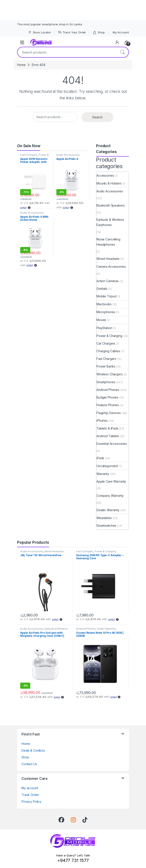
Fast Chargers (29, 155)
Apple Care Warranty (111, 481)
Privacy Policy (31, 802)
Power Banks (106, 366)
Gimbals (102, 289)
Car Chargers (106, 343)
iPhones (102, 420)
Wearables (104, 518)
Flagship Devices (109, 413)
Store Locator (40, 32)
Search (122, 52)
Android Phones (108, 390)
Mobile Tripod (106, 296)
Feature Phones (108, 405)
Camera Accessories (111, 267)
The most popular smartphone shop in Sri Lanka (50, 24)
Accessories (105, 175)
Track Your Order (72, 32)
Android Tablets (108, 436)
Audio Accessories (68, 155)
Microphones (106, 312)
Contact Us (29, 764)
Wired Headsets (108, 259)
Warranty (103, 474)
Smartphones (106, 382)
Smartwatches (106, 525)
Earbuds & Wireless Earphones (110, 222)
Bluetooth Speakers (110, 205)
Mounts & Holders (109, 183)
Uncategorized (107, 466)
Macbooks (104, 304)
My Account (121, 32)
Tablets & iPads (107, 428)
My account (30, 788)
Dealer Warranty (108, 510)
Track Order (30, 795)
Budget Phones (107, 397)
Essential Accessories (112, 444)
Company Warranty (110, 496)
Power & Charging (109, 336)
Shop (99, 32)
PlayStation (104, 328)
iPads (100, 458)
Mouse (101, 320)
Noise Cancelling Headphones (108, 242)
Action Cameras (108, 281)
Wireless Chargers (110, 374)
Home (21, 65)
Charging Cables (108, 351)
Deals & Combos (33, 750)
